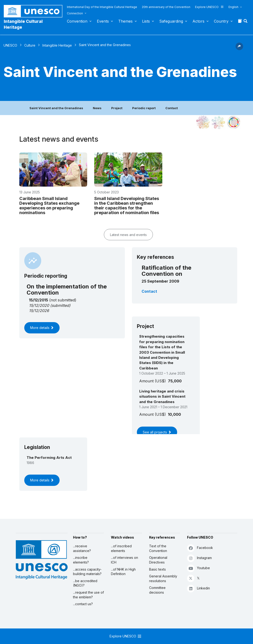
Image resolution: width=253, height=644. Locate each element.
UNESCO (10, 45)
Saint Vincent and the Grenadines (56, 108)
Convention (77, 21)
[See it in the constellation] (203, 122)
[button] (246, 22)
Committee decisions (157, 590)
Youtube (198, 568)
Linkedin (198, 588)
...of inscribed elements (121, 548)
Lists (146, 21)
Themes (125, 21)
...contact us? (83, 604)
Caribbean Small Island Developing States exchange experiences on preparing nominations (49, 205)
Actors (198, 21)
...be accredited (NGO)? (85, 583)
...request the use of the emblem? (88, 595)
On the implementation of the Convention (67, 290)
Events (103, 21)
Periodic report (144, 108)
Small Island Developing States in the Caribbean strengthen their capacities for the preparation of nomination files (127, 205)
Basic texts (157, 569)
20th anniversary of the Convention (166, 7)
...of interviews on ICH (124, 560)
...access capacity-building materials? (87, 572)
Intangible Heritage (57, 45)
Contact (172, 108)
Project (117, 108)
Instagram (199, 558)
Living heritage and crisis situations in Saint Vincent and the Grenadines (162, 396)
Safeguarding (171, 21)
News (97, 108)
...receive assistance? (82, 548)
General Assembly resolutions (163, 578)
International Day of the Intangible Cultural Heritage (102, 7)
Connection (75, 13)
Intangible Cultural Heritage (23, 24)
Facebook (200, 548)
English (233, 7)
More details (42, 328)
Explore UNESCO (209, 7)
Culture (30, 45)
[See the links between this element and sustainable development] (234, 122)
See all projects (157, 432)
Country (221, 21)
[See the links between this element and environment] (218, 122)
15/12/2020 (39, 305)
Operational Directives (158, 560)
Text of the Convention (158, 548)
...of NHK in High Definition (123, 572)
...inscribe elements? (81, 560)
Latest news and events (128, 235)
